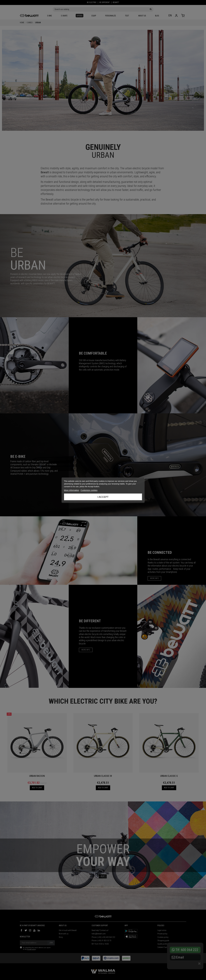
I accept (103, 497)
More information (72, 490)
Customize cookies (89, 490)
